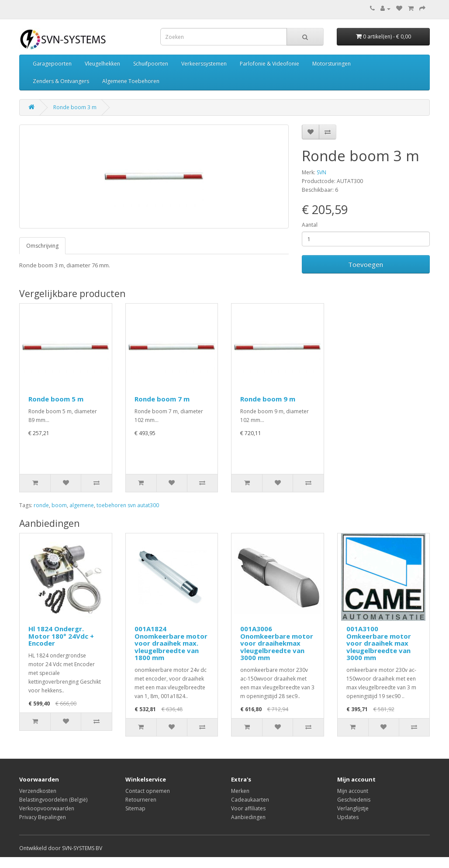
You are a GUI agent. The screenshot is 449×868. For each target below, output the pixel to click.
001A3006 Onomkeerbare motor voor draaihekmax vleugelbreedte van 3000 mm (277, 643)
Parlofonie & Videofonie (269, 64)
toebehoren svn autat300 (128, 505)
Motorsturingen (332, 64)
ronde (41, 505)
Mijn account (353, 791)
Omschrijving (42, 246)
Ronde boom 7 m (162, 399)
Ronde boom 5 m (56, 399)
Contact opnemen (148, 791)
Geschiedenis (354, 800)
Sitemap (135, 808)
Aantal (310, 225)
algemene (82, 505)
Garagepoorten (52, 64)
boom (59, 505)
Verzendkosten (38, 791)
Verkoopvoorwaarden (47, 808)
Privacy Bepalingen (43, 817)
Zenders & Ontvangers (61, 81)
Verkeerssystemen (204, 64)
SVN (321, 172)
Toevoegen (366, 264)
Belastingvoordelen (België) (53, 800)
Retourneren (141, 800)
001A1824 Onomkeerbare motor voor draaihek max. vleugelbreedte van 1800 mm (171, 643)
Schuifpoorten (151, 64)
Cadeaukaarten (250, 800)
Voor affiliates (248, 808)
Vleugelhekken (102, 64)
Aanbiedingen (248, 817)
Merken (240, 791)
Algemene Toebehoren (131, 81)
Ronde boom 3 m (75, 107)
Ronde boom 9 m (268, 399)
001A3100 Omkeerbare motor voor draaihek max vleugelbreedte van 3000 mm (379, 643)
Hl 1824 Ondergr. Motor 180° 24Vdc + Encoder (61, 636)
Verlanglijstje (353, 808)
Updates (348, 817)
